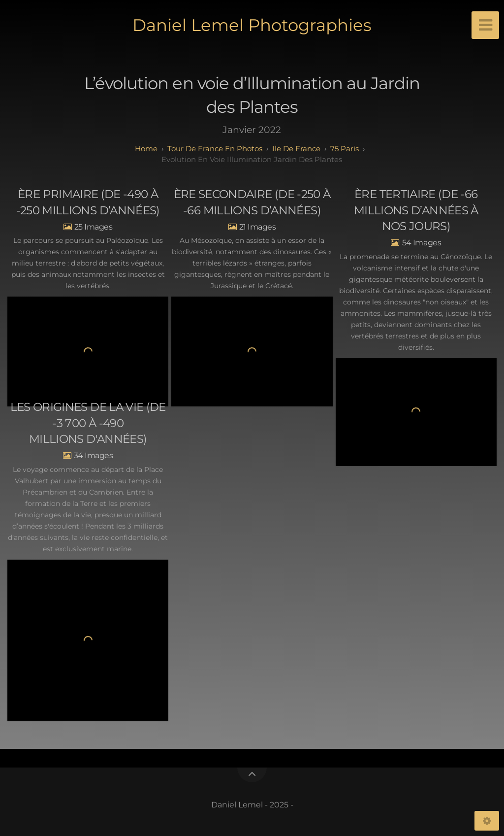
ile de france (296, 149)
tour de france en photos (215, 149)
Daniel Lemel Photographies (252, 25)
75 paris (345, 149)
